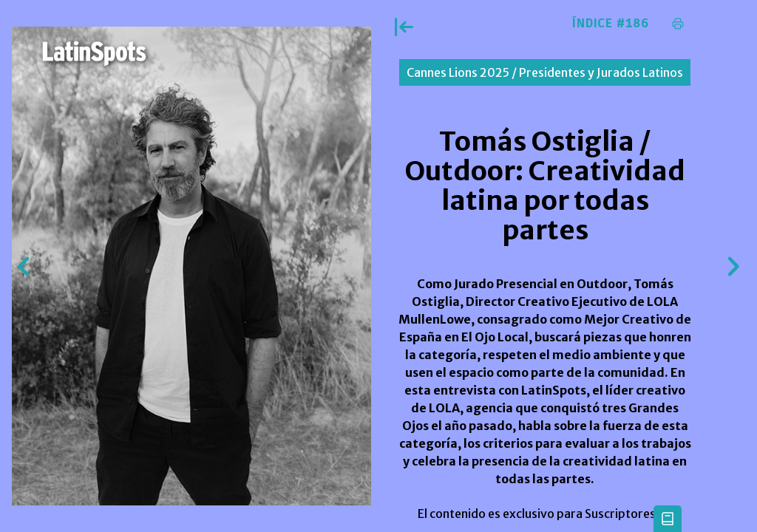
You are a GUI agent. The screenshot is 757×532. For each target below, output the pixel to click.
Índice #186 (611, 24)
